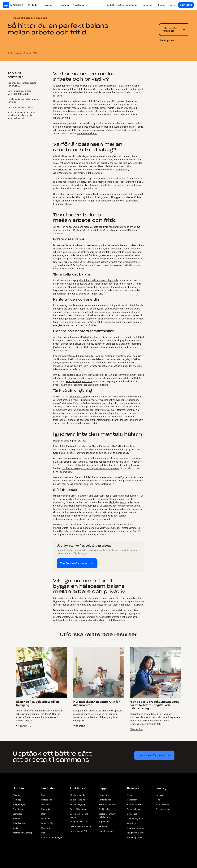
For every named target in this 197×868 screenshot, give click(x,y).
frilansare (62, 170)
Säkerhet (17, 819)
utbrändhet (122, 170)
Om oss (159, 795)
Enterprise (46, 809)
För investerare (163, 804)
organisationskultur (87, 133)
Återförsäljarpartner (136, 828)
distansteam (84, 519)
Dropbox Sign (48, 823)
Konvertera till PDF (79, 831)
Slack (112, 502)
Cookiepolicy (104, 809)
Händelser (132, 800)
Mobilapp (17, 800)
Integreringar (19, 804)
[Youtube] (27, 850)
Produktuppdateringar (52, 837)
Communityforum (135, 819)
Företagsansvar (163, 809)
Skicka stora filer (78, 795)
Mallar (16, 828)
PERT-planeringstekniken (79, 381)
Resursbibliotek (134, 809)
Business (46, 804)
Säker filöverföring (79, 809)
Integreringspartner (136, 833)
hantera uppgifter (130, 315)
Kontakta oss (105, 800)
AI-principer (104, 822)
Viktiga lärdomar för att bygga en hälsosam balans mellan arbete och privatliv (22, 115)
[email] (174, 52)
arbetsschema (71, 127)
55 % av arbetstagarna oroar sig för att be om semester (90, 468)
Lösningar (17, 814)
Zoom (123, 502)
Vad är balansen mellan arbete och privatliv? (22, 84)
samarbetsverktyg (116, 531)
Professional (47, 800)
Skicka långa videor (79, 800)
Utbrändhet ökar (62, 194)
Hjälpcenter (104, 795)
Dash (44, 814)
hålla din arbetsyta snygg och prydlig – (100, 403)
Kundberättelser (135, 804)
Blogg (130, 795)
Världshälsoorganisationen (73, 173)
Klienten (17, 795)
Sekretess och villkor (108, 804)
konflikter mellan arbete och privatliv (99, 280)
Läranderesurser (106, 831)
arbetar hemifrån (78, 397)
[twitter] (161, 52)
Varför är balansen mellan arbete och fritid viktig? (20, 92)
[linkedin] (170, 52)
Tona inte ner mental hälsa (20, 107)
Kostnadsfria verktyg (22, 833)
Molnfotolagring (77, 804)
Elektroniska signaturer (81, 826)
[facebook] (165, 52)
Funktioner (18, 809)
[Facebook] (20, 850)
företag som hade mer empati (72, 255)
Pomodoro (104, 312)
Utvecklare (132, 814)
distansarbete (129, 528)
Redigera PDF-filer (79, 822)
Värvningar (132, 823)
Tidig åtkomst (19, 823)
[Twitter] (14, 850)
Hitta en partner (135, 837)
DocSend (46, 819)
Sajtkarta (103, 826)
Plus (43, 795)
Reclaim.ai (46, 828)
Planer (44, 833)
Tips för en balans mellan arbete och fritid (23, 100)
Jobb (158, 800)
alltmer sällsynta (107, 86)
